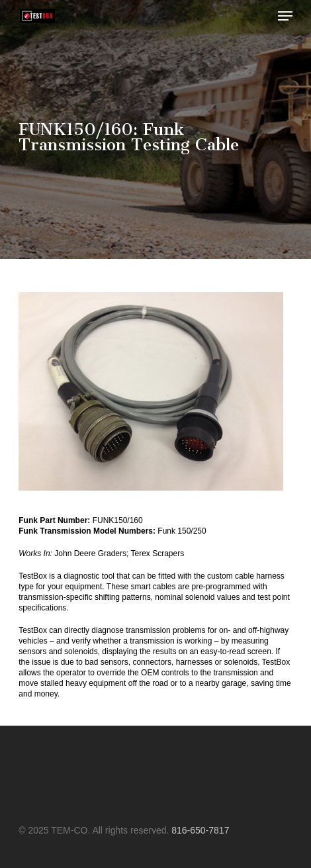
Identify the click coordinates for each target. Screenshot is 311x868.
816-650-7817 (200, 830)
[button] (285, 16)
